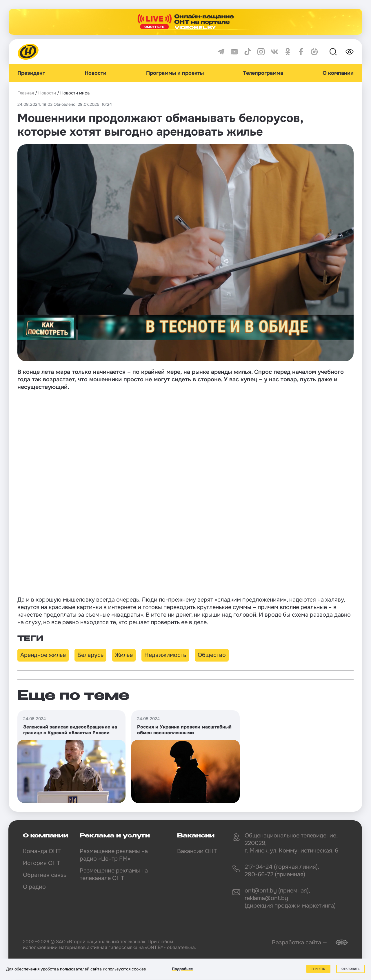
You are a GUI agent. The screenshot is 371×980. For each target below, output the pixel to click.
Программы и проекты (175, 73)
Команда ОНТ (42, 851)
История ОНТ (41, 863)
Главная (26, 93)
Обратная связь (45, 875)
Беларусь (90, 655)
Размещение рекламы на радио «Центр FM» (114, 855)
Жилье (124, 655)
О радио (34, 887)
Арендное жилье (43, 655)
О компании (338, 73)
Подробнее (182, 969)
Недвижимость (165, 655)
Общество (212, 655)
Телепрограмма (263, 73)
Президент (31, 73)
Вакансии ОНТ (197, 851)
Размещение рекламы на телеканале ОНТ (114, 874)
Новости (96, 73)
